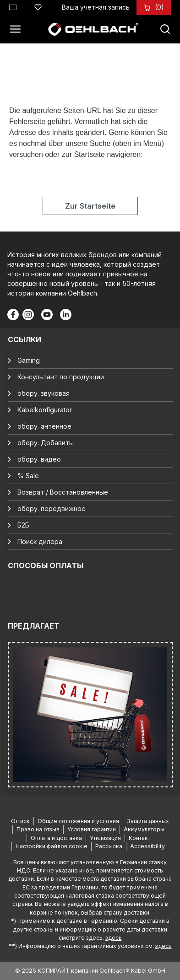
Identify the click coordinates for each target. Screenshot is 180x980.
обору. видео (39, 459)
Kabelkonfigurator (45, 410)
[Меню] (18, 29)
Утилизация (105, 838)
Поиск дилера (40, 541)
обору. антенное (44, 426)
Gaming (29, 360)
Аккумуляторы (144, 829)
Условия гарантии (92, 829)
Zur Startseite (90, 206)
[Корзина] (159, 7)
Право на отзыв (38, 829)
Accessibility (147, 846)
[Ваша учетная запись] (96, 7)
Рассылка (109, 846)
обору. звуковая (44, 393)
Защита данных (148, 821)
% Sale (28, 476)
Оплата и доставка (56, 838)
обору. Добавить (45, 443)
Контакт (139, 838)
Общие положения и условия (78, 821)
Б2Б (23, 525)
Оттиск (20, 821)
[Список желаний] (38, 6)
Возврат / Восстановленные (63, 492)
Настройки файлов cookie (52, 846)
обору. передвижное (52, 509)
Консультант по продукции (61, 377)
